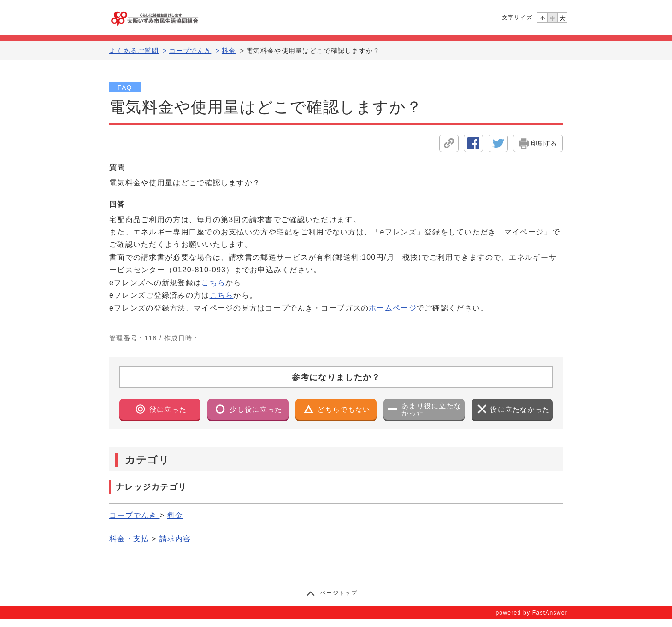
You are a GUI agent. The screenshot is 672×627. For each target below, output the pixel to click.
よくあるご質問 (134, 51)
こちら (213, 283)
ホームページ (393, 308)
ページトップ (339, 593)
